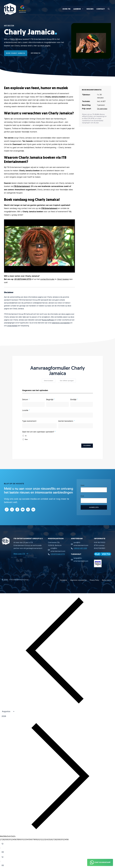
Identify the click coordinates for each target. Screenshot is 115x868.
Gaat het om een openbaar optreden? (38, 432)
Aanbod (79, 9)
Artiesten (9, 26)
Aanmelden (94, 507)
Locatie (25, 410)
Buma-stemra (107, 580)
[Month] (7, 711)
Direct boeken (63, 279)
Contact (101, 9)
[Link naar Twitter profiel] (28, 510)
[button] (109, 9)
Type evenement (29, 421)
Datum (25, 400)
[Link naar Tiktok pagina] (7, 510)
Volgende (87, 446)
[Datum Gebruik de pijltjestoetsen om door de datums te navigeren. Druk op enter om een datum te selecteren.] (33, 404)
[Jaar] (14, 716)
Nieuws (90, 9)
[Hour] (4, 844)
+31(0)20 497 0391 (80, 548)
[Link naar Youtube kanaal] (23, 510)
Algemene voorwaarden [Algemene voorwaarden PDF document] (78, 580)
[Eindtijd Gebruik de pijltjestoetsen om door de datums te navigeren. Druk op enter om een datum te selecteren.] (82, 404)
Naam (83, 485)
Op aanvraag (102, 109)
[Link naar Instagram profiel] (12, 510)
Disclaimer (64, 580)
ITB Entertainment (22, 186)
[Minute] (4, 852)
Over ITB (66, 9)
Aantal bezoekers (66, 421)
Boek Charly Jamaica (16, 53)
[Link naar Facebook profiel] (17, 510)
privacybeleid (12, 326)
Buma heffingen (48, 320)
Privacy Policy (94, 580)
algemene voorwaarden (61, 323)
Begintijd (50, 400)
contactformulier (47, 279)
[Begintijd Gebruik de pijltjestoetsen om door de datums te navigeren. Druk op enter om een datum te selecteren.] (57, 404)
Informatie (36, 53)
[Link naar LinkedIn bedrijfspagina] (33, 510)
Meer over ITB (19, 554)
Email (82, 496)
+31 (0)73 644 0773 (22, 279)
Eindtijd (73, 400)
